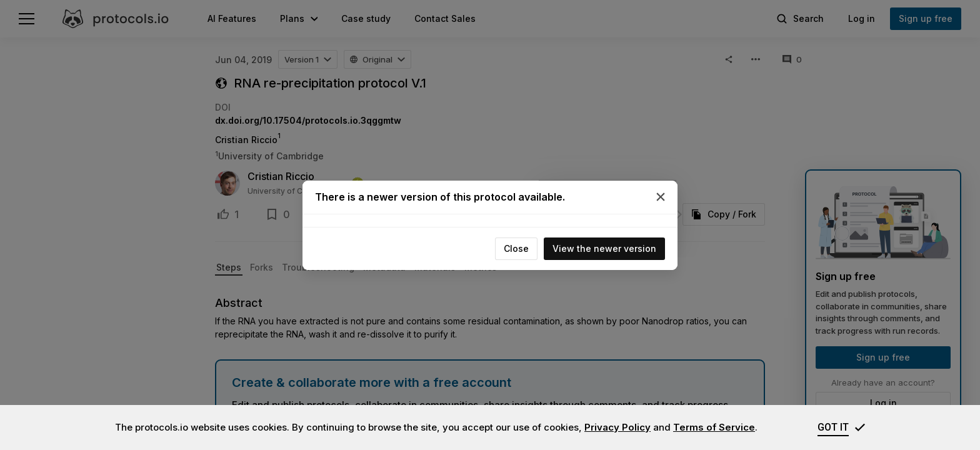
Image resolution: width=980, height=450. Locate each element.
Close (516, 248)
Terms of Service (714, 427)
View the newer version (604, 248)
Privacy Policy (617, 427)
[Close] (661, 197)
